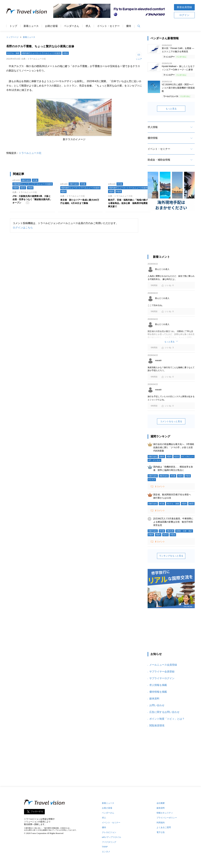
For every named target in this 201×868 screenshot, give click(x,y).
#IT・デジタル (154, 460)
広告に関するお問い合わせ (164, 712)
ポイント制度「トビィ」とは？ (167, 719)
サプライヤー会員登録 (162, 672)
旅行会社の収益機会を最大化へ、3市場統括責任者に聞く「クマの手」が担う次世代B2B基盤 (174, 447)
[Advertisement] (171, 234)
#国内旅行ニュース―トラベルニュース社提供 (41, 53)
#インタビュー (188, 457)
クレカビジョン (109, 832)
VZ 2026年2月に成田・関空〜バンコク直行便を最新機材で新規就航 (178, 88)
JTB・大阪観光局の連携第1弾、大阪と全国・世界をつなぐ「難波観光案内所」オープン (32, 199)
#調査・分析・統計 (184, 531)
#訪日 (23, 188)
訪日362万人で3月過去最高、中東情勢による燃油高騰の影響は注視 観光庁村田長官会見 (173, 522)
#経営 (191, 504)
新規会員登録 (184, 7)
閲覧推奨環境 (157, 726)
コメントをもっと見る (171, 421)
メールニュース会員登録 (163, 665)
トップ (13, 26)
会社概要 (161, 803)
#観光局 (170, 531)
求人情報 (153, 127)
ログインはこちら (23, 228)
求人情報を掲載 (158, 685)
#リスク (152, 480)
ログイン (184, 15)
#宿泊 (66, 53)
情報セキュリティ (165, 813)
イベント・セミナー (108, 26)
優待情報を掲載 (158, 692)
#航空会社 (164, 476)
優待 (129, 26)
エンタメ (106, 852)
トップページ (12, 37)
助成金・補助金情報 (159, 160)
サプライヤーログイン (162, 678)
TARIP (105, 847)
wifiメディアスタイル (112, 837)
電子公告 (161, 832)
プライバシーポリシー (167, 818)
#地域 (30, 188)
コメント (160, 486)
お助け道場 (51, 26)
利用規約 (161, 823)
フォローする (37, 811)
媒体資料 (154, 699)
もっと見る (171, 109)
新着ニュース (31, 26)
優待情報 (153, 138)
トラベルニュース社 (30, 153)
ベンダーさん (72, 26)
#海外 (162, 457)
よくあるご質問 (164, 827)
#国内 (16, 188)
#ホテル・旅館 (13, 53)
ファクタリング (109, 842)
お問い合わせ (157, 705)
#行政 (35, 180)
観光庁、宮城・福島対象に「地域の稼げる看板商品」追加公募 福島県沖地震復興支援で (128, 203)
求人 (88, 26)
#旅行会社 (26, 180)
